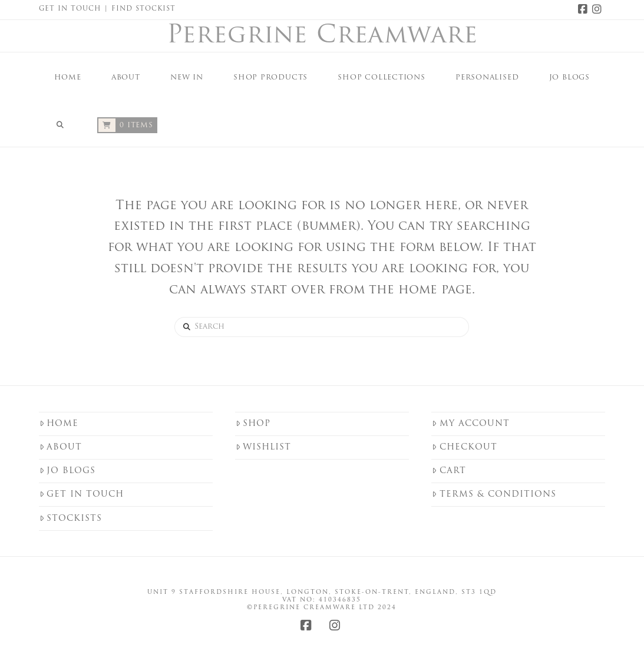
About (61, 447)
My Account (470, 424)
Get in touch (82, 495)
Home (59, 424)
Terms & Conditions (494, 495)
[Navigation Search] (60, 123)
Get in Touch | (75, 9)
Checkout (464, 447)
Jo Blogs (67, 471)
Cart (449, 471)
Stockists (71, 519)
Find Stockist (143, 9)
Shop (253, 424)
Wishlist (263, 447)
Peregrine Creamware (322, 37)
